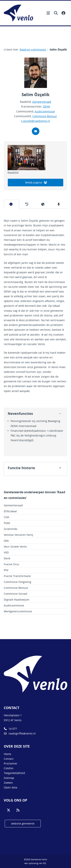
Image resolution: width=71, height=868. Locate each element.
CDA (6, 517)
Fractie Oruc (12, 564)
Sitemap (9, 778)
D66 (6, 541)
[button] (60, 414)
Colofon (9, 768)
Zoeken (8, 783)
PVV (6, 570)
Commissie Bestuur (45, 116)
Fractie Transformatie (17, 576)
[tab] (11, 204)
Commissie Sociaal (16, 594)
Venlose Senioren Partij (18, 535)
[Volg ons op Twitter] (9, 810)
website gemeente (23, 823)
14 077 (10, 729)
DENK (47, 106)
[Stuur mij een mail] (36, 131)
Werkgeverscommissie (18, 611)
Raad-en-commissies (33, 49)
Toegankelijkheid (14, 773)
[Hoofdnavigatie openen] (48, 13)
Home (7, 754)
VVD (6, 552)
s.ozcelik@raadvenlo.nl (35, 121)
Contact (9, 759)
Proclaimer (11, 763)
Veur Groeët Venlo (15, 547)
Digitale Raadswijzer (17, 600)
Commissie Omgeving (18, 582)
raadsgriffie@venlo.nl (20, 733)
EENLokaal (10, 511)
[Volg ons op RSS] (18, 810)
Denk (7, 558)
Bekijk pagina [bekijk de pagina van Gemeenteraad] (36, 182)
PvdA (7, 523)
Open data (11, 787)
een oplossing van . (35, 863)
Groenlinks (11, 529)
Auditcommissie (45, 111)
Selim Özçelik (58, 49)
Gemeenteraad (42, 102)
